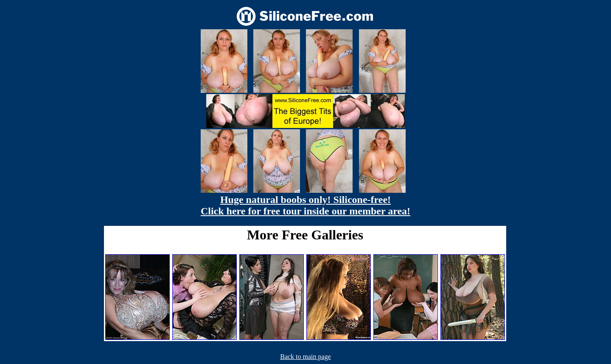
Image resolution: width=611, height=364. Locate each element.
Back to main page (305, 357)
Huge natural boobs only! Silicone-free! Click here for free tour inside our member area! (305, 205)
